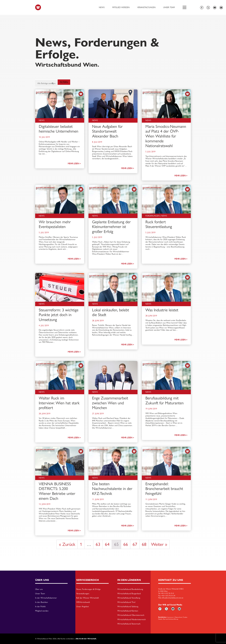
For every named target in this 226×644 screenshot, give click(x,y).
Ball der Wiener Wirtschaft (88, 598)
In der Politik (40, 607)
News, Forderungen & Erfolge (88, 589)
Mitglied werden (121, 7)
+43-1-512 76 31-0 (167, 593)
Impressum (170, 617)
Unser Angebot (83, 607)
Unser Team (169, 7)
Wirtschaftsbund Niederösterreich (132, 620)
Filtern (64, 82)
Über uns (39, 589)
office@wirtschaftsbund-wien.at (172, 598)
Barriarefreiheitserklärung (171, 619)
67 (135, 544)
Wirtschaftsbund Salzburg (128, 607)
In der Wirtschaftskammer (46, 598)
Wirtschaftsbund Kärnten (128, 611)
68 (144, 544)
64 (107, 544)
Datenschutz (178, 617)
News (102, 7)
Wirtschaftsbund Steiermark (129, 624)
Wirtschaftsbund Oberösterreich (131, 615)
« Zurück (67, 544)
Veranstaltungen (146, 7)
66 (126, 544)
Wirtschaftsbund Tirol (126, 602)
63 (98, 544)
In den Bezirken (42, 602)
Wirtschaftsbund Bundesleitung (130, 589)
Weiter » (159, 544)
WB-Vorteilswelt (83, 602)
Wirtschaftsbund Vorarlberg (129, 598)
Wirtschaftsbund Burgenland (129, 594)
